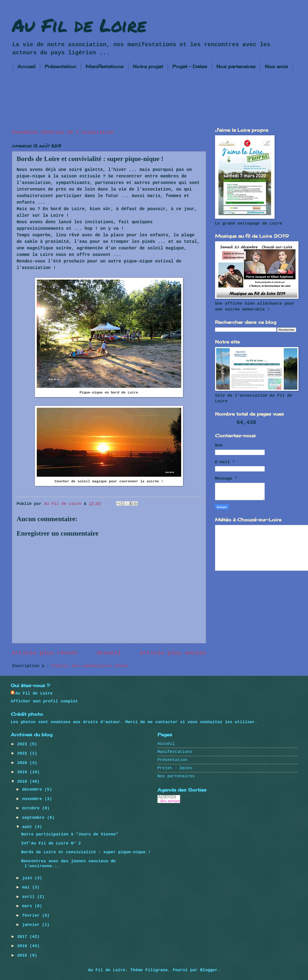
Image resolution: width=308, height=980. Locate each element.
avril (30, 897)
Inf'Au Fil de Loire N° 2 (51, 843)
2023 (23, 744)
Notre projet (148, 66)
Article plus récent (45, 653)
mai (27, 887)
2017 (23, 937)
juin (28, 878)
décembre (33, 790)
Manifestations (105, 66)
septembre (35, 818)
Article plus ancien (173, 653)
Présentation (60, 66)
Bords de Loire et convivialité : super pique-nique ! (86, 852)
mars (28, 906)
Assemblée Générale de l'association (63, 132)
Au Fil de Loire (79, 25)
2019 (23, 772)
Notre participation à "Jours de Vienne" (69, 834)
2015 (23, 956)
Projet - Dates (190, 66)
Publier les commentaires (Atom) (90, 666)
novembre (33, 799)
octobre (32, 808)
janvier (32, 925)
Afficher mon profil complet (44, 701)
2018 (23, 782)
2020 (23, 763)
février (32, 916)
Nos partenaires (236, 66)
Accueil (26, 66)
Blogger (209, 970)
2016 (23, 946)
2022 (23, 753)
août (28, 827)
